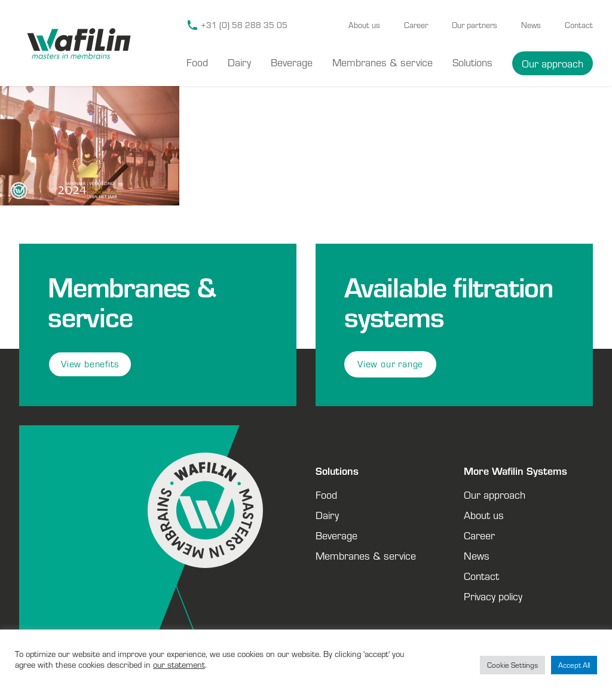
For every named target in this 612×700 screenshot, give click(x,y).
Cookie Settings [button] (512, 665)
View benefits (90, 364)
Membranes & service (382, 62)
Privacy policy (493, 596)
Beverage (292, 62)
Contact (579, 25)
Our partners (475, 25)
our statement (179, 664)
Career (416, 25)
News (531, 25)
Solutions (472, 62)
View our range (390, 364)
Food (197, 62)
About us (364, 25)
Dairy (239, 62)
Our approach (553, 63)
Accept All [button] (574, 665)
